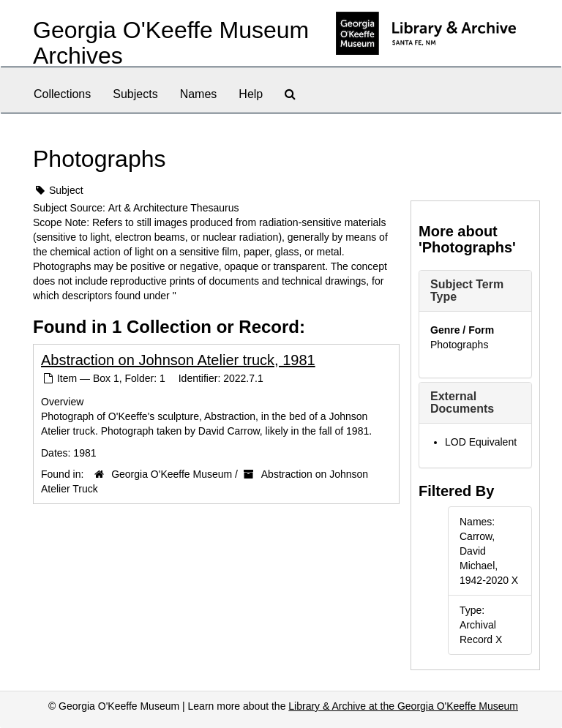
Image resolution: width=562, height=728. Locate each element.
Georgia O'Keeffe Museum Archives (171, 43)
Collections (62, 94)
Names (199, 94)
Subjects (135, 94)
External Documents (462, 403)
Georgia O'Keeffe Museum (172, 474)
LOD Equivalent (481, 442)
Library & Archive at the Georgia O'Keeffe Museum (403, 706)
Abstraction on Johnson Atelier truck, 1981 (178, 360)
